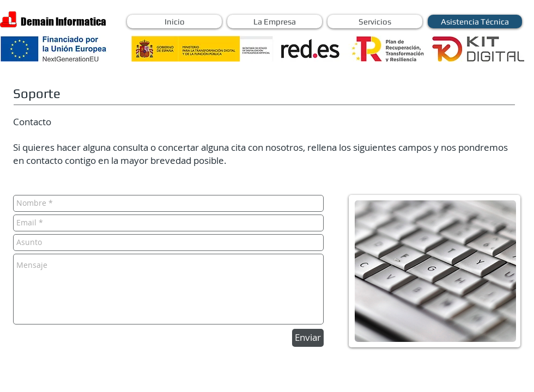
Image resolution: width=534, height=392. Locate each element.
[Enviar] (308, 338)
